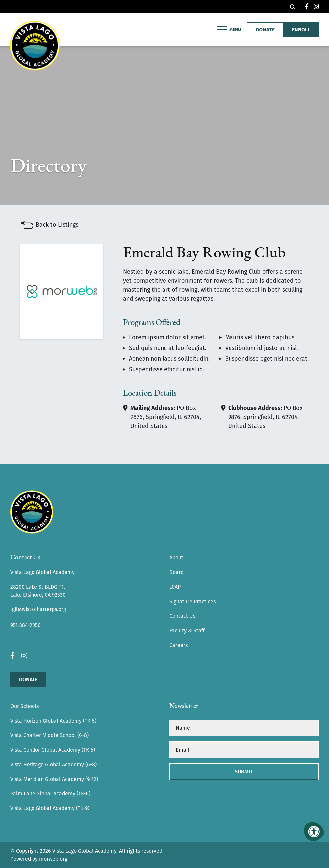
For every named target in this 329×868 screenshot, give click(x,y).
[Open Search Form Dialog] (293, 7)
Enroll (301, 30)
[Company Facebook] (307, 7)
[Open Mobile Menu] (230, 30)
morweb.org (53, 859)
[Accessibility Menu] (314, 832)
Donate (28, 680)
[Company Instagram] (316, 7)
